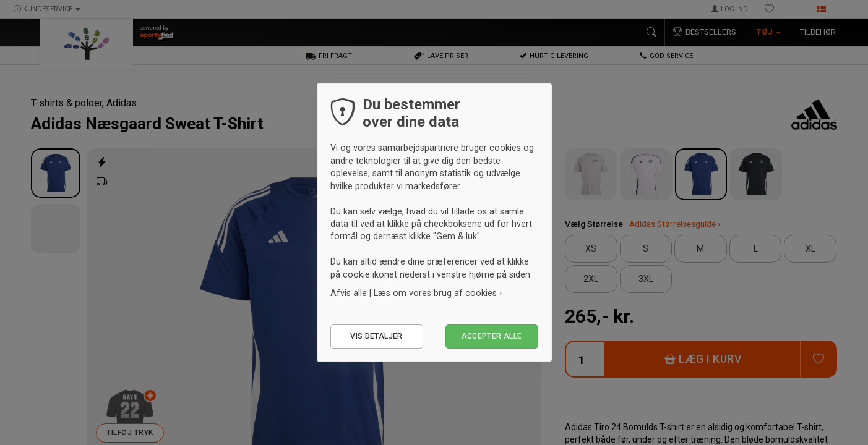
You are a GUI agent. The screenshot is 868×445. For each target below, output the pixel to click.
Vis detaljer (376, 336)
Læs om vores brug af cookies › (438, 293)
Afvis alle (349, 293)
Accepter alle (492, 336)
